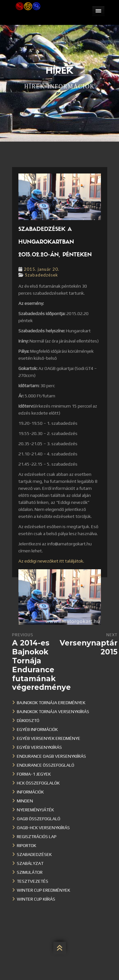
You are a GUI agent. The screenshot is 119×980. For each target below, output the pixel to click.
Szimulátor (30, 872)
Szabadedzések (42, 275)
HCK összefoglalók (38, 783)
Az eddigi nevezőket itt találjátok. (51, 561)
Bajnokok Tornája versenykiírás (53, 711)
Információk (30, 792)
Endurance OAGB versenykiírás (51, 756)
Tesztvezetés (33, 881)
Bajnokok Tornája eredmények (51, 703)
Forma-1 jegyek (34, 774)
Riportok (26, 845)
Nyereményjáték (35, 810)
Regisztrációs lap (37, 836)
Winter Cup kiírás (36, 899)
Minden (25, 801)
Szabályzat (30, 863)
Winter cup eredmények (43, 890)
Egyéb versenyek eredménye (49, 738)
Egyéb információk (37, 729)
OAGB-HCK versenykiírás (43, 828)
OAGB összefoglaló (39, 819)
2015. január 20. (42, 269)
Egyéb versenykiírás (39, 747)
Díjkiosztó (28, 720)
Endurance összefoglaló (46, 765)
